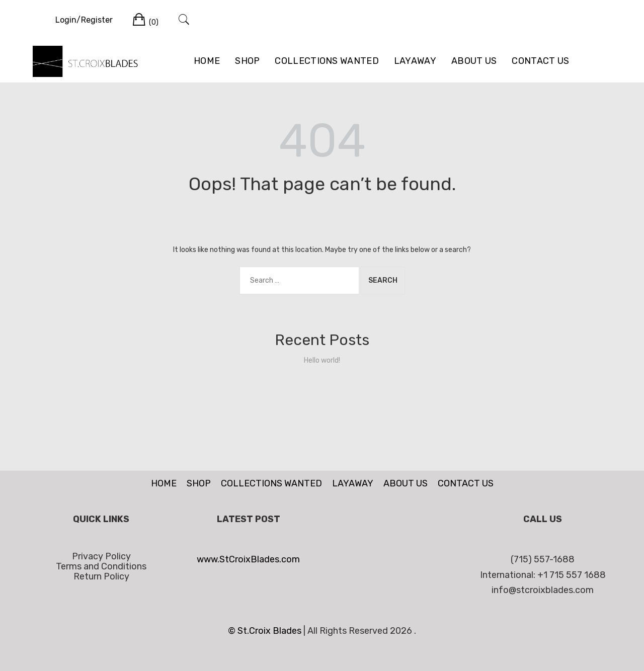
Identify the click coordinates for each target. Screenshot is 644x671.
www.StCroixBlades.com (248, 559)
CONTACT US (540, 61)
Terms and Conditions (101, 566)
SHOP (247, 61)
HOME (207, 61)
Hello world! (322, 360)
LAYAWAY (415, 61)
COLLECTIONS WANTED (327, 61)
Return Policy (101, 576)
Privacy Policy (101, 556)
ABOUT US (474, 61)
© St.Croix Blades (266, 631)
